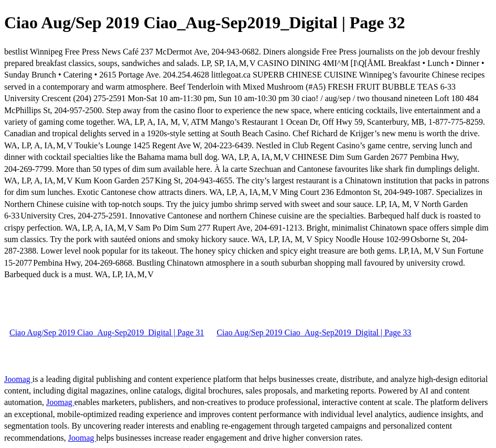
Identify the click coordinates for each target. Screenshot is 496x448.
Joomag (18, 379)
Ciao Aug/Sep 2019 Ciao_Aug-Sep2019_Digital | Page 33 (314, 332)
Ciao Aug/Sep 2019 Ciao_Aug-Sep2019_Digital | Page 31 (107, 332)
